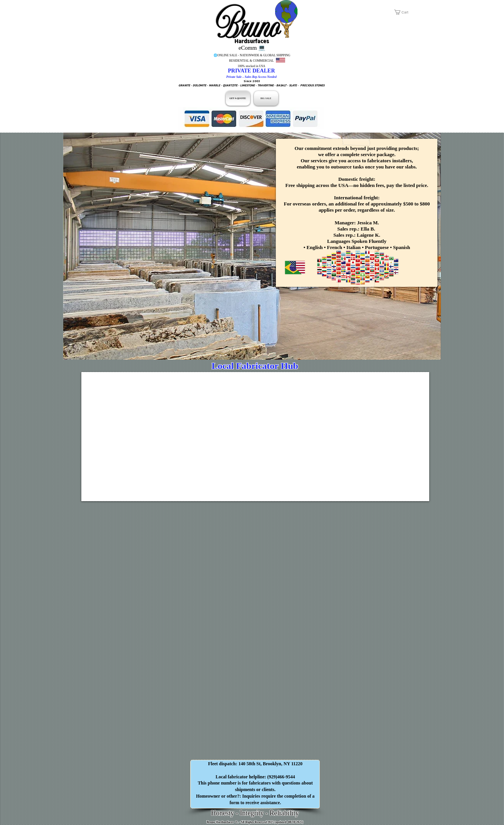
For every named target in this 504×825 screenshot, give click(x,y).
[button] (411, 12)
